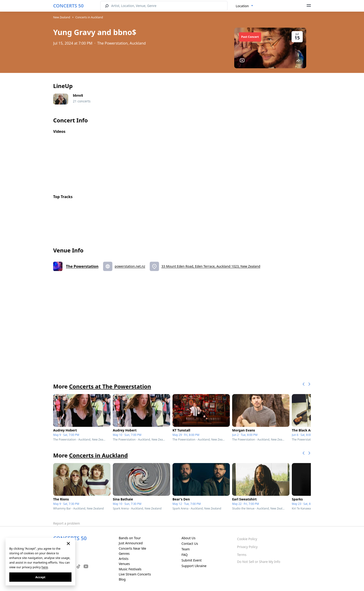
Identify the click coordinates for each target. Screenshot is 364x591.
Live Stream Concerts (135, 574)
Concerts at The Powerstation (110, 386)
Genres (124, 553)
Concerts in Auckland (89, 17)
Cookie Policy (247, 539)
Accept (40, 577)
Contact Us (190, 544)
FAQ (185, 555)
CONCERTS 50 (68, 6)
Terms (242, 555)
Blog (122, 579)
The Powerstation (82, 266)
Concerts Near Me (132, 548)
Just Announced (131, 543)
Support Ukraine (194, 566)
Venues (124, 564)
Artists (123, 559)
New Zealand (62, 17)
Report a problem (67, 523)
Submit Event (192, 560)
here (45, 567)
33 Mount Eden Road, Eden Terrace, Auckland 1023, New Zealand (211, 266)
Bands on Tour (130, 538)
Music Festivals (130, 569)
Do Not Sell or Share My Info (259, 562)
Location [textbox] (242, 6)
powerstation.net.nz (130, 266)
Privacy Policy (247, 547)
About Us (188, 538)
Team (186, 549)
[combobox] (245, 6)
